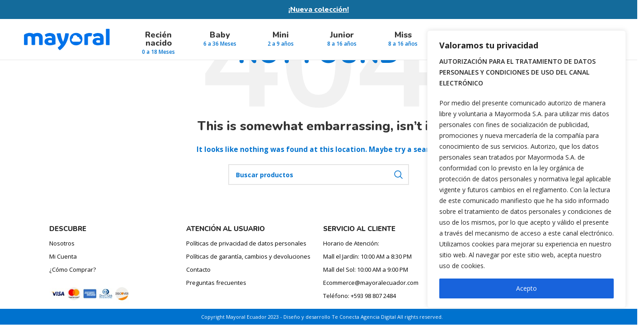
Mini (281, 35)
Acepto (526, 288)
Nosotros (62, 243)
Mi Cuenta (63, 256)
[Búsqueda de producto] (319, 175)
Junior (342, 35)
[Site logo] (67, 39)
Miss (403, 35)
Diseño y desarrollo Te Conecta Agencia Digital (340, 317)
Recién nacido (158, 39)
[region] (526, 169)
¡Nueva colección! (319, 9)
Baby (220, 35)
